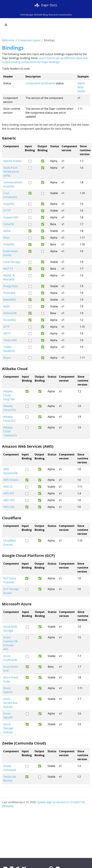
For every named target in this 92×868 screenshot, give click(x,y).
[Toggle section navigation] (6, 25)
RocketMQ (10, 320)
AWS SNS (9, 500)
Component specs (29, 40)
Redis (7, 306)
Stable (81, 91)
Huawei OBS (11, 217)
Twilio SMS (10, 340)
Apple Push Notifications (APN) (11, 172)
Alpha (81, 83)
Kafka (7, 231)
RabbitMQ (10, 300)
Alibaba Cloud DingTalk (9, 395)
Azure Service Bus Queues (10, 703)
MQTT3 (8, 269)
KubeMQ (9, 244)
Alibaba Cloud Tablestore (10, 431)
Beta (80, 87)
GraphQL (9, 204)
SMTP (7, 333)
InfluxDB (9, 224)
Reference (8, 40)
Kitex (6, 238)
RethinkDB (10, 313)
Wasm (7, 358)
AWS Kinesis (11, 480)
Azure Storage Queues (8, 728)
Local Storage (12, 262)
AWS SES (9, 493)
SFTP (6, 327)
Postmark (9, 293)
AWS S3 (8, 487)
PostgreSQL (11, 286)
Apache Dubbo (12, 161)
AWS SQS (9, 507)
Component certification (40, 83)
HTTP (7, 211)
